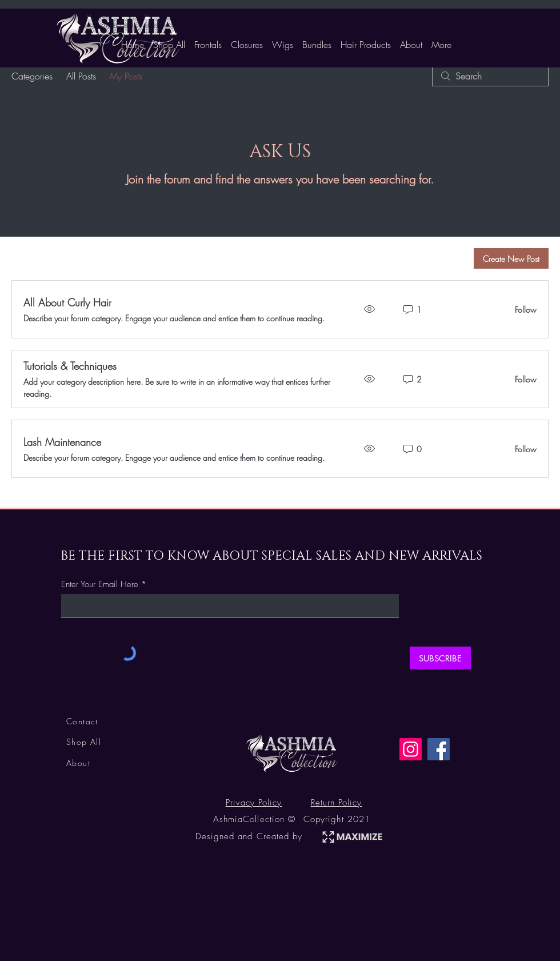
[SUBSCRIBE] (440, 658)
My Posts (126, 76)
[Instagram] (411, 749)
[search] (490, 76)
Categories (32, 76)
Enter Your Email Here (100, 585)
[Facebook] (439, 749)
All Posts (81, 76)
